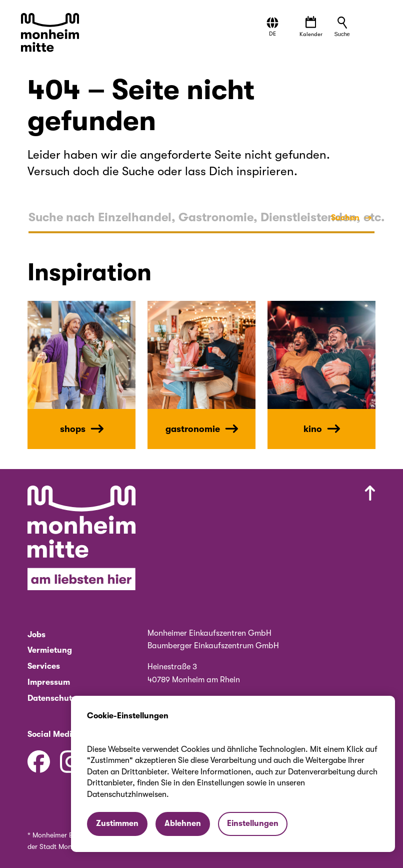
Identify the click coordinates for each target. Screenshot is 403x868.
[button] (273, 27)
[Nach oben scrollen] (276, 540)
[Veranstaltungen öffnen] (311, 27)
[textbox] (201, 218)
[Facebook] (39, 762)
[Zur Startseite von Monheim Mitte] (51, 33)
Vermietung (50, 650)
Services (44, 666)
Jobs (36, 634)
